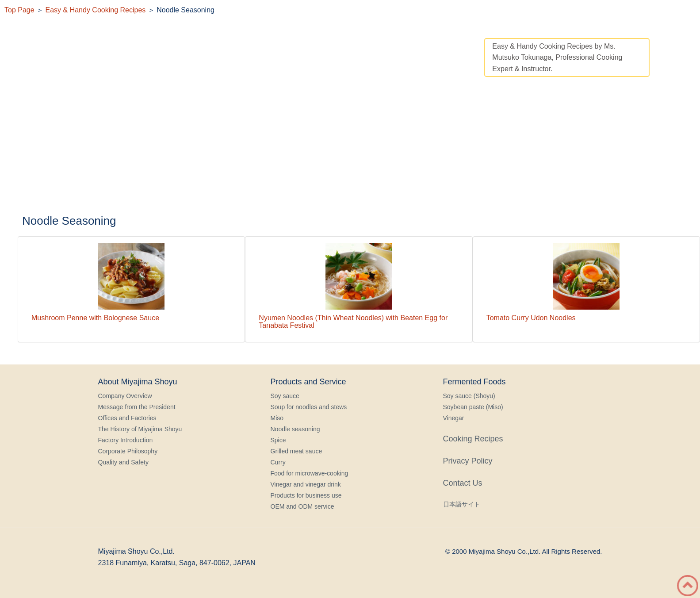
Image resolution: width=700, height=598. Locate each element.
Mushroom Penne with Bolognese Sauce (95, 318)
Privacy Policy (468, 461)
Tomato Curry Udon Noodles (531, 318)
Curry (278, 462)
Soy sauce (285, 396)
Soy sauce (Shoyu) (469, 396)
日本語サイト (462, 504)
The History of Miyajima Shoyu (140, 429)
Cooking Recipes (473, 439)
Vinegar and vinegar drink (306, 484)
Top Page (19, 10)
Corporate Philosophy (128, 451)
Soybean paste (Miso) (473, 407)
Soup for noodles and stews (309, 407)
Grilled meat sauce (296, 451)
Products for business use (306, 495)
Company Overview (125, 396)
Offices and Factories (127, 418)
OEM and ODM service (302, 506)
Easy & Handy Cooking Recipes (96, 10)
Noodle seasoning (295, 429)
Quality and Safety (123, 462)
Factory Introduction (126, 440)
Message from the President (137, 407)
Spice (278, 440)
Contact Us (463, 483)
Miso (277, 418)
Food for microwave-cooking (310, 473)
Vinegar (454, 418)
